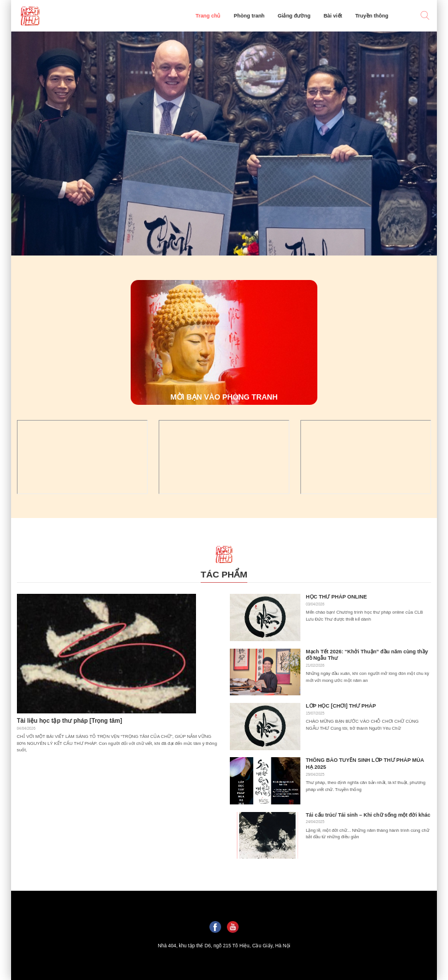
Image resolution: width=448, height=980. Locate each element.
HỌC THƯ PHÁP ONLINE (336, 597)
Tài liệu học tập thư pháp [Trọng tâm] (70, 721)
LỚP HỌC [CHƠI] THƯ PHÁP (341, 706)
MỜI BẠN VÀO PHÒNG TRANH (224, 397)
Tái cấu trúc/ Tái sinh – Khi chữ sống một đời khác (368, 815)
